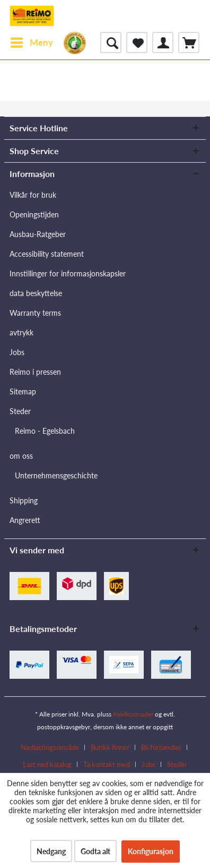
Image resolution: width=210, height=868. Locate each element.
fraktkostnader (133, 714)
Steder (20, 411)
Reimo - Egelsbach (45, 431)
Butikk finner (110, 747)
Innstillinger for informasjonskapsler (68, 273)
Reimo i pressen (35, 372)
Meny (32, 41)
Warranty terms (35, 313)
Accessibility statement (47, 254)
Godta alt (95, 851)
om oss (21, 456)
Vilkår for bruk (33, 195)
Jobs (17, 352)
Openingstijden (34, 214)
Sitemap (23, 391)
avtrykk (21, 332)
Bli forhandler (161, 747)
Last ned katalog (47, 764)
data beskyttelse (36, 293)
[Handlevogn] (189, 43)
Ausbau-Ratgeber (38, 234)
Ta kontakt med (107, 764)
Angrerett (25, 520)
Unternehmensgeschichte (56, 475)
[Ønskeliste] (137, 43)
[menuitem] (31, 43)
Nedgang (51, 851)
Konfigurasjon (151, 851)
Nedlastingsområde (50, 747)
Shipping (24, 500)
